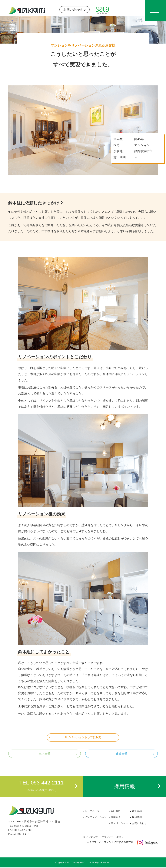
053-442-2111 (23, 826)
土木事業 (45, 754)
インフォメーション (96, 818)
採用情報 (137, 818)
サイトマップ (90, 838)
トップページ (92, 812)
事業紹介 (116, 818)
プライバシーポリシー (114, 838)
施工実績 (137, 812)
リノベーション (119, 824)
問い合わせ (24, 835)
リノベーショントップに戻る (83, 737)
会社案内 (116, 812)
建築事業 (121, 754)
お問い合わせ (73, 10)
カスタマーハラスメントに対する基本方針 (110, 843)
